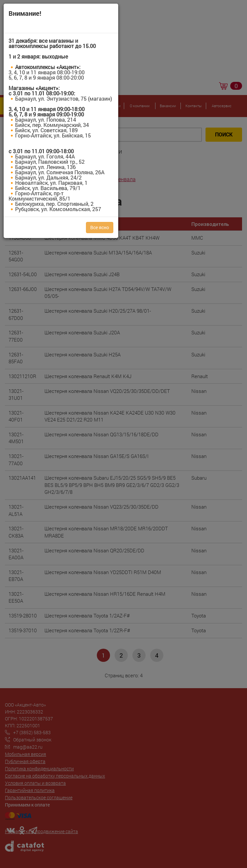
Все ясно (100, 227)
